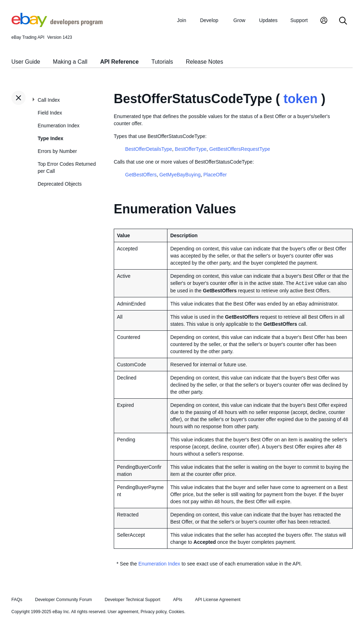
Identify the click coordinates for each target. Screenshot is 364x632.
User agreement (123, 612)
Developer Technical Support (132, 600)
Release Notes (205, 62)
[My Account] (324, 21)
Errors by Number (57, 151)
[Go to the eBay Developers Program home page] (57, 25)
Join (182, 20)
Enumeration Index (59, 126)
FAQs (17, 600)
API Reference (120, 62)
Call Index (49, 100)
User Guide (26, 62)
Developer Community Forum (64, 600)
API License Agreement (218, 600)
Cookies (176, 612)
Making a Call (70, 62)
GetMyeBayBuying (180, 175)
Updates (268, 20)
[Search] (343, 21)
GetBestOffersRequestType (240, 149)
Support (299, 20)
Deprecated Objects (60, 184)
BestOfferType (191, 149)
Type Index (50, 138)
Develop (209, 20)
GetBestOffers (141, 175)
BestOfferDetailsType (149, 149)
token (300, 99)
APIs (178, 600)
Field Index (50, 113)
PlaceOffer (215, 175)
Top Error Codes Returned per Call (67, 168)
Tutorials (162, 62)
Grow (239, 20)
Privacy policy (154, 612)
